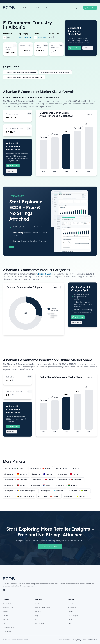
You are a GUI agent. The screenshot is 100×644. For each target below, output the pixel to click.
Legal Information (65, 640)
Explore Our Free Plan (50, 547)
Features (27, 8)
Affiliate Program (73, 616)
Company (64, 8)
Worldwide (42, 37)
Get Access (88, 48)
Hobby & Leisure (25, 37)
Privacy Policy (77, 640)
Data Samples (40, 623)
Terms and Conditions (90, 640)
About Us (71, 604)
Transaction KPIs (8, 608)
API (4, 623)
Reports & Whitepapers (43, 608)
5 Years (89, 114)
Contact (70, 619)
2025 (57, 287)
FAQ (37, 619)
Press (69, 623)
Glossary (38, 612)
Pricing (75, 8)
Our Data (39, 8)
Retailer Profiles (8, 604)
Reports (6, 616)
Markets (6, 612)
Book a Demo (90, 8)
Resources (51, 8)
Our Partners (72, 608)
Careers (70, 612)
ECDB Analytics (8, 631)
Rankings (6, 619)
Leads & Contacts (8, 627)
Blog (37, 616)
